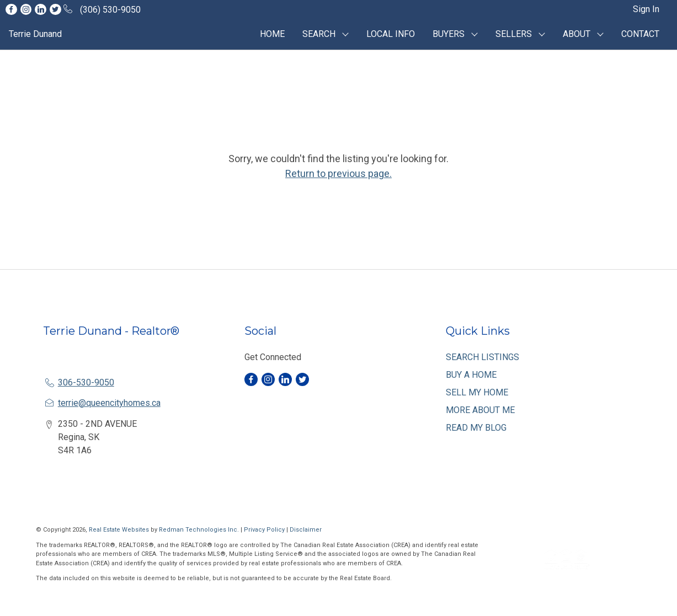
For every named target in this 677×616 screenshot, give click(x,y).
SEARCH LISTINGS (483, 357)
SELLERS (514, 34)
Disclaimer (306, 530)
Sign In (646, 9)
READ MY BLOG (476, 428)
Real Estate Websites (120, 530)
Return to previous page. (338, 173)
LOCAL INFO (391, 34)
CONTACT (640, 34)
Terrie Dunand (35, 34)
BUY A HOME (471, 375)
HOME (272, 34)
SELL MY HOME (477, 392)
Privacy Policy (264, 530)
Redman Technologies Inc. (200, 530)
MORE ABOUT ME (480, 410)
